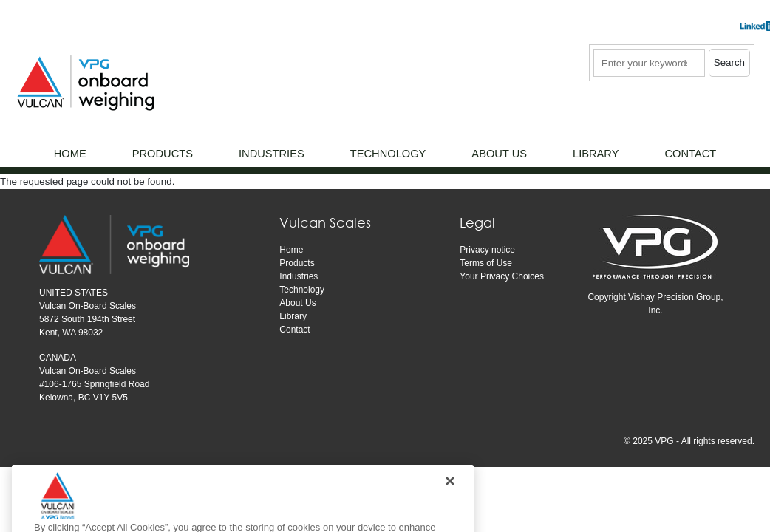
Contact (294, 330)
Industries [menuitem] (272, 154)
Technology (302, 290)
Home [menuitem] (70, 154)
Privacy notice (487, 250)
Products (297, 263)
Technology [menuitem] (388, 154)
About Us (297, 303)
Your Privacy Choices (502, 276)
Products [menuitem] (163, 154)
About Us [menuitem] (499, 154)
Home (291, 250)
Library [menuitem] (596, 154)
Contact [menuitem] (690, 154)
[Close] (450, 497)
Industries (299, 276)
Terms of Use (486, 263)
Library (293, 316)
